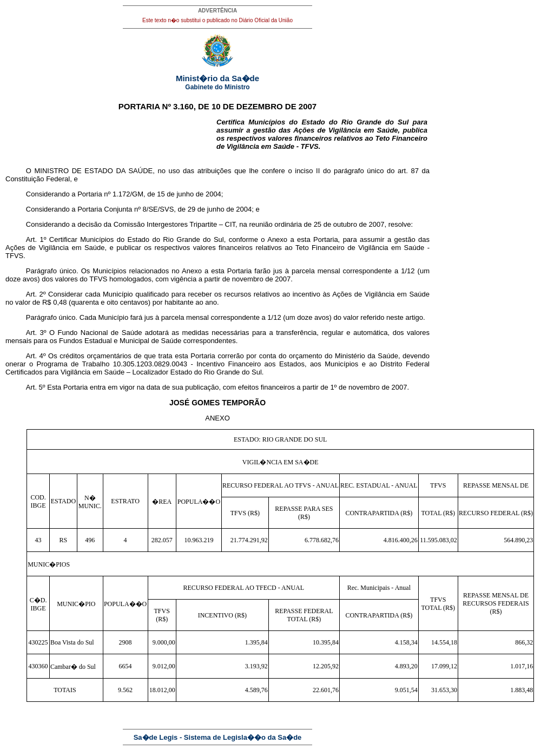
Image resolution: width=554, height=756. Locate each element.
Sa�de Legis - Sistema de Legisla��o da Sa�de (218, 737)
